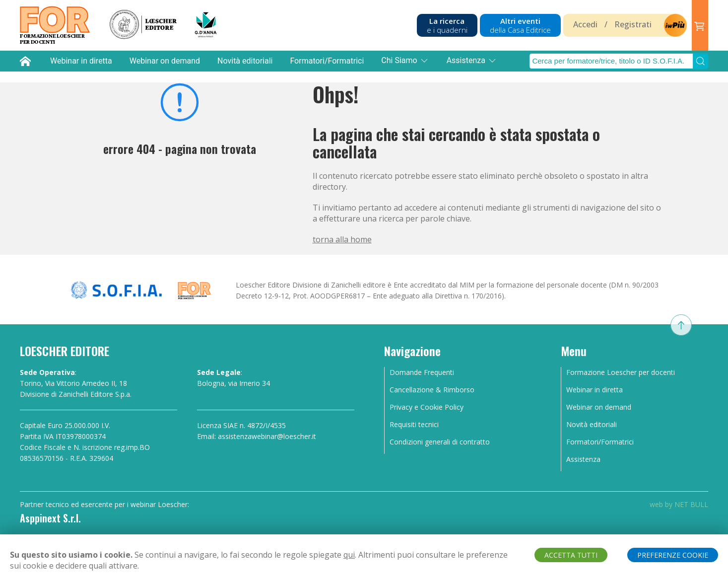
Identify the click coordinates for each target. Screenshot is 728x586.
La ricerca (447, 25)
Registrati (633, 24)
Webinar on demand (165, 61)
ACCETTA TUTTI (571, 555)
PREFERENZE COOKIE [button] (673, 555)
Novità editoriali (245, 61)
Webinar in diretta (81, 61)
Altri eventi (520, 25)
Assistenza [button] (472, 61)
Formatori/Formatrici (327, 61)
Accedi (585, 24)
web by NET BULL (679, 504)
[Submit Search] (701, 61)
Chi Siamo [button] (405, 61)
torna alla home (342, 239)
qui (349, 555)
